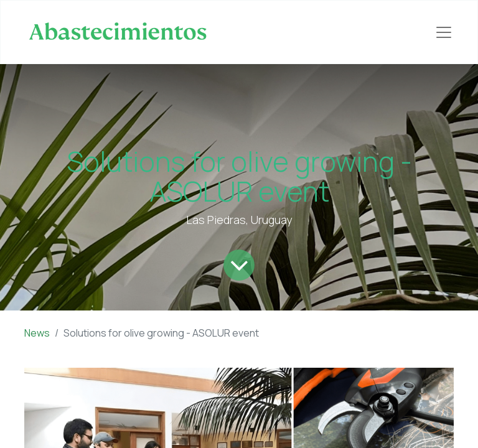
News (37, 333)
